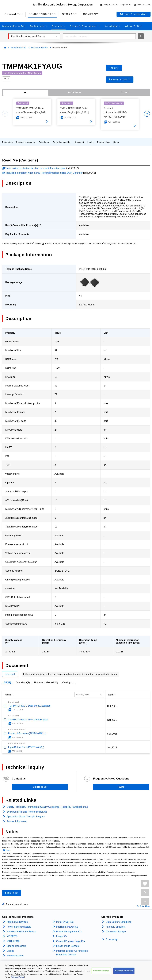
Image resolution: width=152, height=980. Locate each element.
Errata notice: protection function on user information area (35, 168)
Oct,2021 (112, 706)
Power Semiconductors (19, 927)
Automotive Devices (17, 922)
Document (79, 142)
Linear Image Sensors (68, 946)
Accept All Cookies (124, 971)
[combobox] (99, 36)
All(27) (7, 682)
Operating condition (62, 142)
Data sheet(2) (23, 682)
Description (7, 142)
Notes (116, 142)
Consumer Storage (116, 932)
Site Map (145, 906)
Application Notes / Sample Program (26, 817)
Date (111, 695)
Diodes (10, 951)
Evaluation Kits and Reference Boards (27, 812)
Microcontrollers (39, 48)
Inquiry (91, 142)
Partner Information (17, 821)
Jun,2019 (112, 748)
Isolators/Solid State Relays (21, 932)
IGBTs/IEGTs (14, 941)
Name (8, 695)
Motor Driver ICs (65, 922)
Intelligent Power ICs (67, 927)
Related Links (104, 142)
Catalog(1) (68, 682)
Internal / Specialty (116, 927)
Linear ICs (62, 936)
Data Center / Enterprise (119, 922)
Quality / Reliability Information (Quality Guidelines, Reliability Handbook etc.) (47, 807)
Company (112, 939)
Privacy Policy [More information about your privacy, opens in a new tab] (18, 977)
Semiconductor (19, 48)
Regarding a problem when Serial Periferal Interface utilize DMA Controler (44, 173)
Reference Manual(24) (46, 682)
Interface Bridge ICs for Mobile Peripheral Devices (72, 953)
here (8, 850)
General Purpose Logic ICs (71, 941)
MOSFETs (12, 936)
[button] (115, 5)
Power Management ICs (69, 932)
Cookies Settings (101, 971)
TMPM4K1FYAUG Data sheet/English (28, 720)
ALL (26, 93)
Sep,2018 (112, 734)
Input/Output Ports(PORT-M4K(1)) (26, 747)
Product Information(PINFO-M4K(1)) (27, 733)
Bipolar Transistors (17, 946)
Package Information (26, 142)
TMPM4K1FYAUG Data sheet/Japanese (29, 706)
